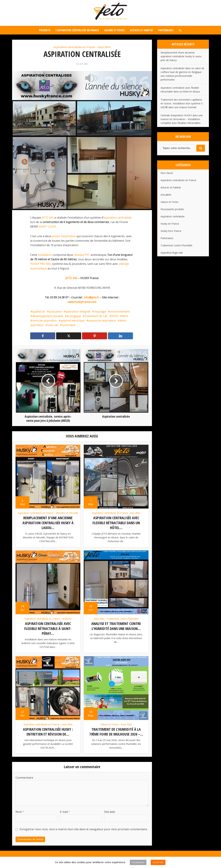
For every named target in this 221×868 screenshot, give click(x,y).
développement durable (48, 316)
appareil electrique (73, 320)
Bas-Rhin (135, 513)
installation (45, 255)
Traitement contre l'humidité (123, 618)
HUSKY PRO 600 (40, 264)
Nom (20, 811)
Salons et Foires (114, 30)
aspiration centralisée (118, 218)
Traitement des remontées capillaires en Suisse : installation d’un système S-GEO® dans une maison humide (182, 103)
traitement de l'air (96, 316)
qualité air (39, 312)
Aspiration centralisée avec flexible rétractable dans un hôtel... (116, 523)
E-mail (65, 811)
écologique (74, 316)
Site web (110, 811)
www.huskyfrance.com (82, 302)
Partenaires (166, 30)
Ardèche (67, 618)
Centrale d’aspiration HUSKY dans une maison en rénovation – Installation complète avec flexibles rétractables (182, 119)
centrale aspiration (45, 320)
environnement (120, 312)
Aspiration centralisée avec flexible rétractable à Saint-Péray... (48, 628)
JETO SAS (48, 218)
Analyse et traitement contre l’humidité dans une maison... (116, 626)
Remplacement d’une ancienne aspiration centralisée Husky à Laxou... (48, 523)
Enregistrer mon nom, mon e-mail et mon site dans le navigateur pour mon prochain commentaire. (84, 828)
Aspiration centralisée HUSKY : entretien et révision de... (48, 731)
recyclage (100, 312)
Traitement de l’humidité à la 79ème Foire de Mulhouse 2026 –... (116, 731)
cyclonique (69, 325)
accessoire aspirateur (102, 320)
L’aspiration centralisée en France (77, 30)
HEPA (115, 316)
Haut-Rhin (104, 47)
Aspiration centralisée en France (74, 47)
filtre (125, 316)
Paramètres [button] (138, 862)
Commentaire (24, 777)
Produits (45, 30)
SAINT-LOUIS (47, 226)
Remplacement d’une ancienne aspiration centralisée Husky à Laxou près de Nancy (181, 56)
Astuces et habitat (142, 30)
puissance (55, 312)
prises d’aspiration (64, 236)
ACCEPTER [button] (158, 862)
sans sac (53, 325)
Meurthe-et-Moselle (67, 513)
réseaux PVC (82, 255)
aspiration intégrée (78, 312)
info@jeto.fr (91, 297)
